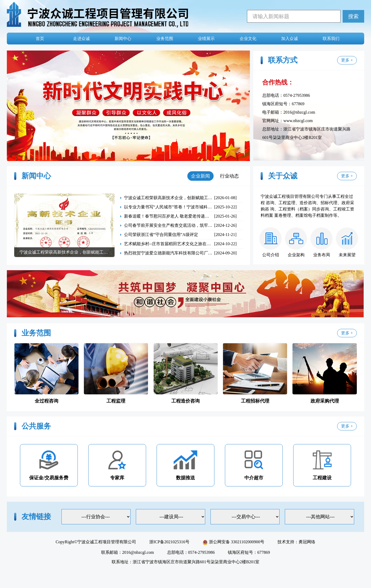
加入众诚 (290, 39)
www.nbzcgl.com (298, 121)
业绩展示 (206, 39)
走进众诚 (81, 39)
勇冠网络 (307, 542)
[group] (64, 225)
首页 (40, 39)
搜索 (353, 16)
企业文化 (248, 39)
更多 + (347, 60)
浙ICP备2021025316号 (169, 542)
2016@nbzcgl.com (299, 112)
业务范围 (165, 39)
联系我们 (331, 39)
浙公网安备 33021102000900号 (233, 542)
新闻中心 (123, 39)
